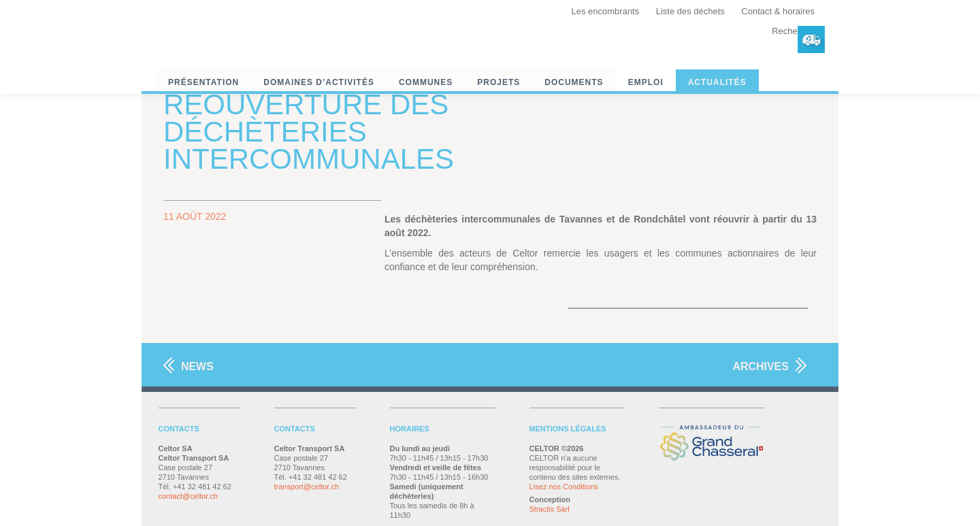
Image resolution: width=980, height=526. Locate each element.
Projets (499, 82)
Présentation (203, 82)
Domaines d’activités (319, 82)
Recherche (793, 31)
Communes (426, 82)
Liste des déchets (690, 11)
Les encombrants (606, 11)
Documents (574, 82)
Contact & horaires (778, 11)
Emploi (646, 82)
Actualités (717, 82)
